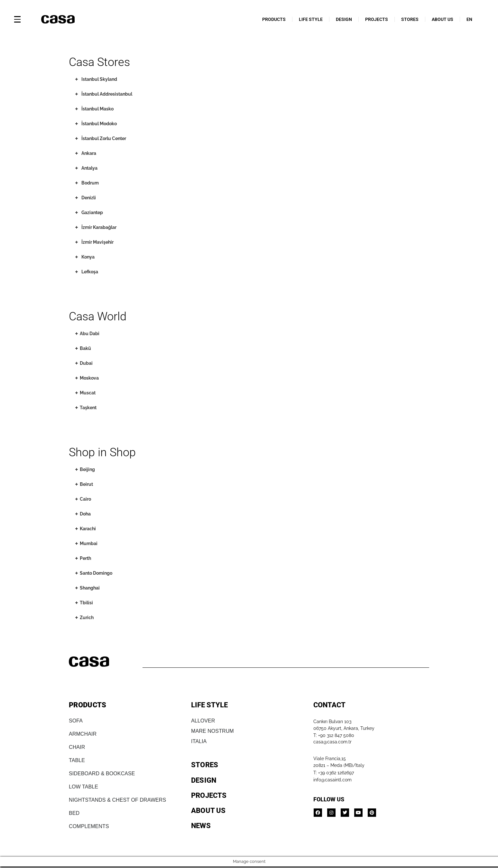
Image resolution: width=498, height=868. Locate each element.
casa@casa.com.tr (332, 742)
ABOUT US (443, 19)
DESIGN (344, 19)
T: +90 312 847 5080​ (334, 735)
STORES (410, 19)
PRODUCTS (274, 19)
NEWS (201, 826)
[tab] (115, 79)
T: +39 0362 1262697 (334, 773)
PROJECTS (377, 19)
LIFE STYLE (311, 19)
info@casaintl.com (332, 780)
